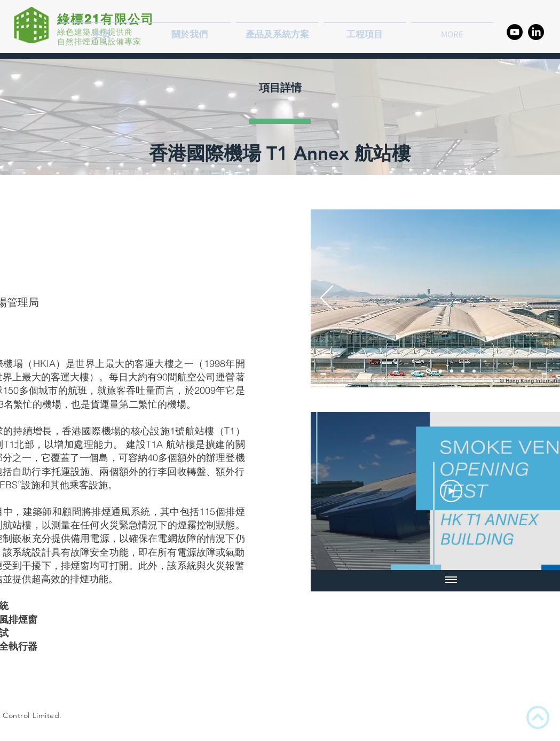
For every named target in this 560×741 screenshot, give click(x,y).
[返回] (327, 299)
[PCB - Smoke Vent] (463, 371)
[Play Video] (451, 491)
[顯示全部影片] (451, 581)
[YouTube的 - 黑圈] (515, 32)
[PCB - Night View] (428, 371)
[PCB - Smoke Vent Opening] (440, 371)
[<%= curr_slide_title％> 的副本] (474, 371)
